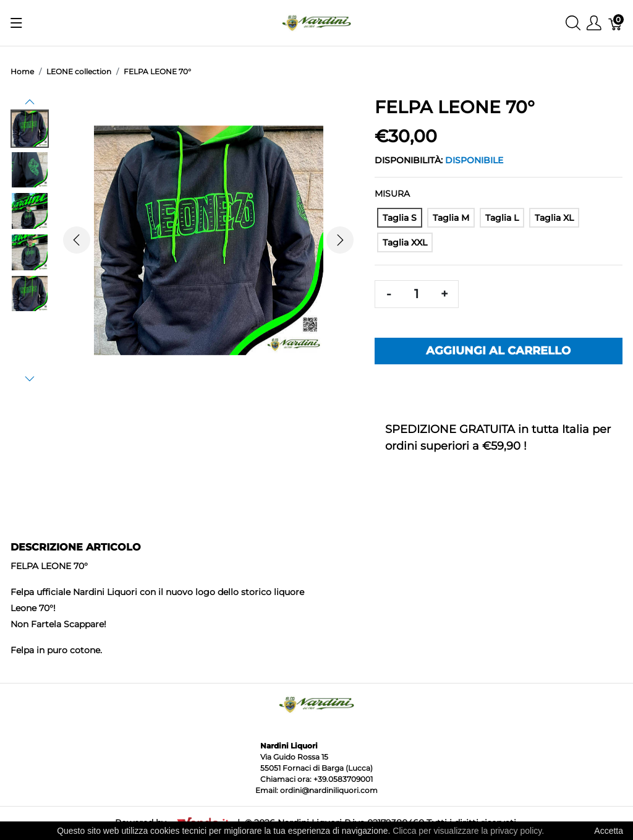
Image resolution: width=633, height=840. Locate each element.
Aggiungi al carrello (498, 351)
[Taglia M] (451, 218)
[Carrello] (616, 23)
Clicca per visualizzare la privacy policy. (468, 831)
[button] (30, 102)
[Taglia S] (400, 218)
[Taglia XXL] (405, 242)
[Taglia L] (502, 218)
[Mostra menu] (16, 23)
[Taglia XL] (554, 218)
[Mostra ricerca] (573, 23)
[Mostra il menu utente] (594, 23)
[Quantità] (417, 294)
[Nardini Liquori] (316, 22)
